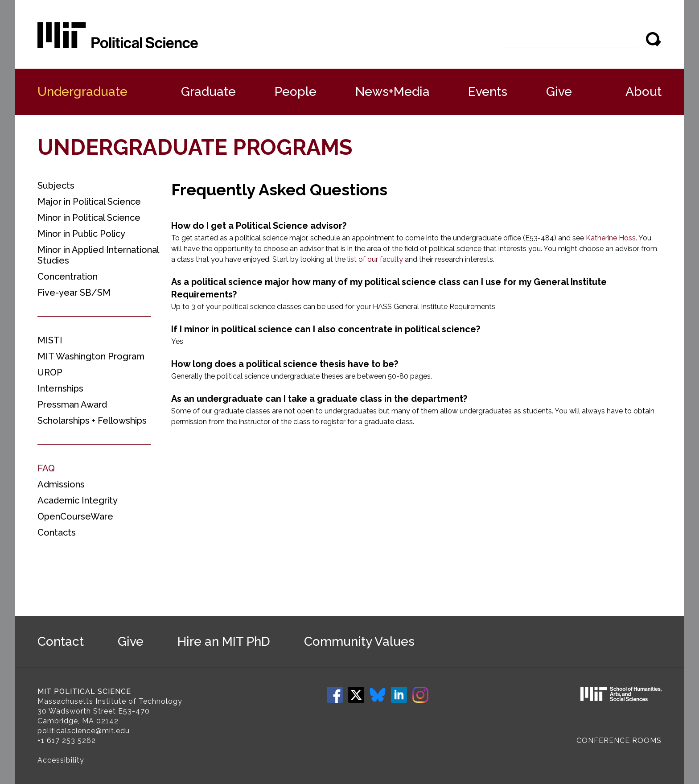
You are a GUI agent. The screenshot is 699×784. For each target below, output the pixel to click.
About (643, 92)
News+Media (393, 92)
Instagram (420, 695)
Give (559, 92)
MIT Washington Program (91, 356)
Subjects (56, 186)
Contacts (57, 532)
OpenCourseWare (75, 516)
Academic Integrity (78, 500)
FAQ (46, 468)
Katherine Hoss (611, 238)
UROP (50, 372)
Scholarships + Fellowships (92, 421)
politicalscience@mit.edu (84, 731)
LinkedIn (399, 695)
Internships (60, 388)
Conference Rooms (619, 741)
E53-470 (134, 711)
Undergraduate (82, 92)
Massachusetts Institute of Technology (110, 701)
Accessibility (61, 760)
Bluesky (378, 695)
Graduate (208, 92)
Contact (61, 642)
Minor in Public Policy (81, 234)
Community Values (359, 642)
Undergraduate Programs (195, 147)
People (296, 92)
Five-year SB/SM (74, 293)
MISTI (50, 340)
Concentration (68, 276)
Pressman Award (72, 404)
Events (488, 92)
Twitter (356, 695)
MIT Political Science (84, 691)
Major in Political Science (89, 202)
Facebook (335, 695)
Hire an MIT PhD (224, 642)
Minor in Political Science (89, 218)
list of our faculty (375, 259)
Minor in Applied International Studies (98, 255)
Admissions (61, 484)
